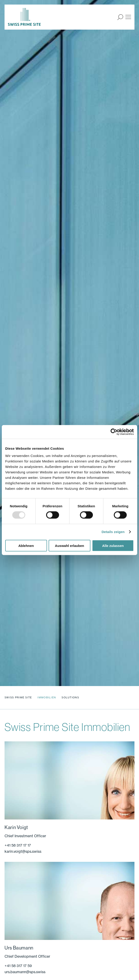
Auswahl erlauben (69, 545)
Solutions (70, 697)
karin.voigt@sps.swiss (23, 851)
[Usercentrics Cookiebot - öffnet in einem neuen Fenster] (114, 432)
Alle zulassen (113, 545)
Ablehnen (26, 545)
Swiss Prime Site (18, 697)
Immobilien (47, 697)
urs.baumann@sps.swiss (25, 972)
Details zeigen (113, 532)
